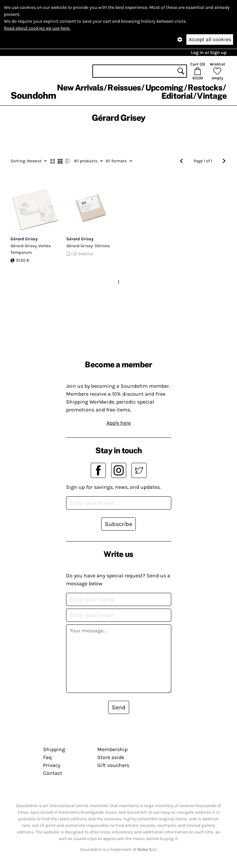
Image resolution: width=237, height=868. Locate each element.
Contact (53, 773)
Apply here (119, 423)
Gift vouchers (113, 765)
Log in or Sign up (209, 53)
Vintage (212, 96)
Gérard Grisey (24, 239)
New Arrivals (80, 88)
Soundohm (33, 95)
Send (119, 707)
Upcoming (164, 88)
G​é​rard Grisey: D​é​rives (88, 246)
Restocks (205, 88)
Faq (47, 757)
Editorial (177, 96)
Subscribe (119, 524)
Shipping (54, 749)
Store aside (111, 757)
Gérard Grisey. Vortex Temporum (31, 249)
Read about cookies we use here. (37, 28)
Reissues (124, 88)
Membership (112, 749)
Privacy (52, 765)
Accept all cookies (210, 39)
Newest (29, 161)
